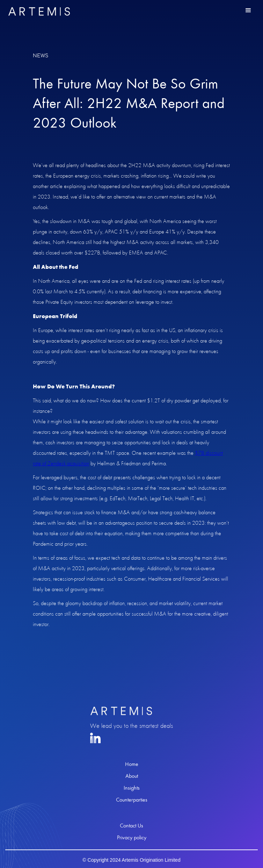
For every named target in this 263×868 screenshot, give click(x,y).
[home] (37, 11)
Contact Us (131, 826)
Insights (132, 788)
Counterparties (132, 800)
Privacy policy (132, 838)
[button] (248, 10)
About (132, 776)
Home (132, 764)
